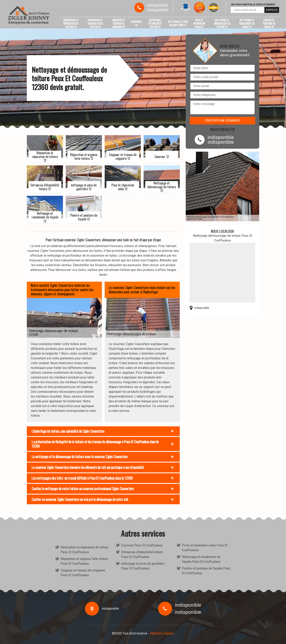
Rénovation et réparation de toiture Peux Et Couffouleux (85, 550)
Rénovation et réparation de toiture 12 (71, 23)
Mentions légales (162, 633)
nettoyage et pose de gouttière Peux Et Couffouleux (143, 566)
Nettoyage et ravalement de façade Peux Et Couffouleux (201, 559)
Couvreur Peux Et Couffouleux (142, 545)
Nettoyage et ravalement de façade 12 (247, 23)
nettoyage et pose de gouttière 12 (178, 23)
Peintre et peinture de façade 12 (269, 23)
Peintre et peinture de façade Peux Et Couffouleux (206, 571)
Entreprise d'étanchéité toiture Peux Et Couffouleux (142, 554)
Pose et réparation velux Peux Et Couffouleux (205, 548)
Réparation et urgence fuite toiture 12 (95, 23)
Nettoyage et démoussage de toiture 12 (222, 23)
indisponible (158, 5)
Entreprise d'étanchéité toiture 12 (155, 23)
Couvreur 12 (136, 23)
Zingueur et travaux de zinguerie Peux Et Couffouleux (83, 573)
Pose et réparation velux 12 (199, 23)
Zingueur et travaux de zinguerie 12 (118, 23)
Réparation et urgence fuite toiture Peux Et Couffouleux (84, 561)
